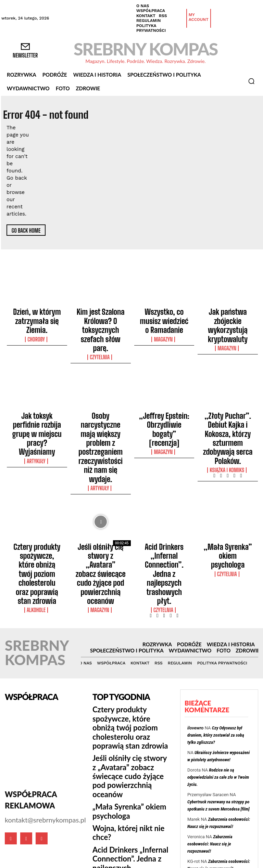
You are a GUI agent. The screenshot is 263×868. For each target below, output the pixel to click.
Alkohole (37, 507)
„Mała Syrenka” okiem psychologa (228, 479)
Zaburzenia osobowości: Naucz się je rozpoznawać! (210, 727)
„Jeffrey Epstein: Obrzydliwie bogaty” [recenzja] (164, 393)
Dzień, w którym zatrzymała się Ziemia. (37, 313)
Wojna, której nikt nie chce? (126, 667)
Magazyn (164, 324)
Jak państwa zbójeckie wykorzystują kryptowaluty (228, 316)
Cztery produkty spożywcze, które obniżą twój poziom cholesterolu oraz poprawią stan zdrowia (37, 488)
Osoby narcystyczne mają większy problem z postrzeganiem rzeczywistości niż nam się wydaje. (101, 399)
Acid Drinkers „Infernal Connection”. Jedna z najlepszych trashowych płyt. (164, 485)
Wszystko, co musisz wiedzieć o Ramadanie (164, 313)
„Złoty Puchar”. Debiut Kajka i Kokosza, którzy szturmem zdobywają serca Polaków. (228, 396)
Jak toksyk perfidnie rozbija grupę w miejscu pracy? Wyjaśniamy (37, 393)
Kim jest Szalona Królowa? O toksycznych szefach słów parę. (101, 316)
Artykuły (37, 406)
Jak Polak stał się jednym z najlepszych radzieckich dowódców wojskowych (216, 794)
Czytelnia (101, 330)
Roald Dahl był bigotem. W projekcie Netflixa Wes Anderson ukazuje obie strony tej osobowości (129, 740)
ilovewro (195, 611)
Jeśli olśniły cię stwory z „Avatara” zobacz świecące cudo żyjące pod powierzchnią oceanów (101, 488)
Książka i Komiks (228, 412)
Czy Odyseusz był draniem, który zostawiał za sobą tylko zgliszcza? (216, 618)
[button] (251, 81)
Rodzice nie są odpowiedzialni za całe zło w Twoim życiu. (218, 660)
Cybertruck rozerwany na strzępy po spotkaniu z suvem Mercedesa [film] (216, 769)
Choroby (37, 324)
